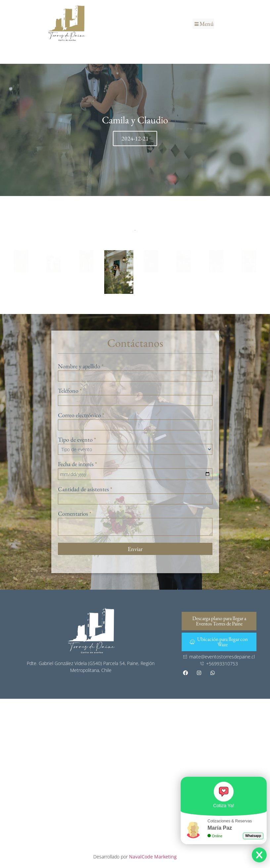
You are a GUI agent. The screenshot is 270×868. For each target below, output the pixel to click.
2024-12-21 (135, 138)
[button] (203, 24)
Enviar (135, 549)
